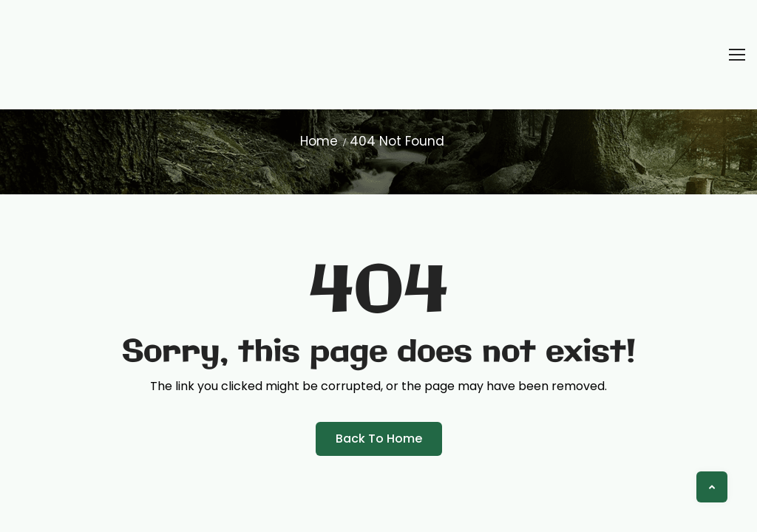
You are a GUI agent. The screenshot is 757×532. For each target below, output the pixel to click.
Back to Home (379, 439)
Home (319, 141)
